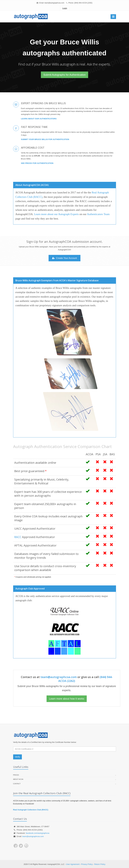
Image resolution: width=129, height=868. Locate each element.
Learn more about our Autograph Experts (56, 214)
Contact (17, 784)
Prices (16, 775)
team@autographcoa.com (54, 3)
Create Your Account (64, 258)
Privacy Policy (87, 864)
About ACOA (18, 779)
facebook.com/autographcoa (38, 833)
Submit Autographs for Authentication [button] (64, 75)
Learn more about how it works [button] (67, 699)
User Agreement (73, 864)
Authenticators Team (98, 214)
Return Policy (100, 864)
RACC (18, 537)
